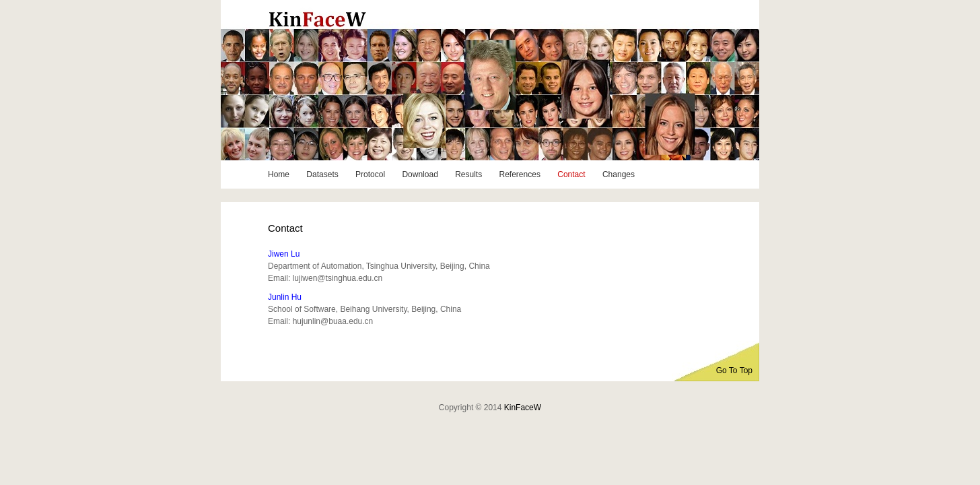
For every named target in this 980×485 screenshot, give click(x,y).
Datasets (322, 174)
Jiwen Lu (284, 254)
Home (279, 174)
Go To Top (734, 370)
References (520, 174)
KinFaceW (523, 408)
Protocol (370, 174)
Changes (619, 174)
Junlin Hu (285, 297)
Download (420, 174)
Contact (571, 174)
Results (468, 174)
